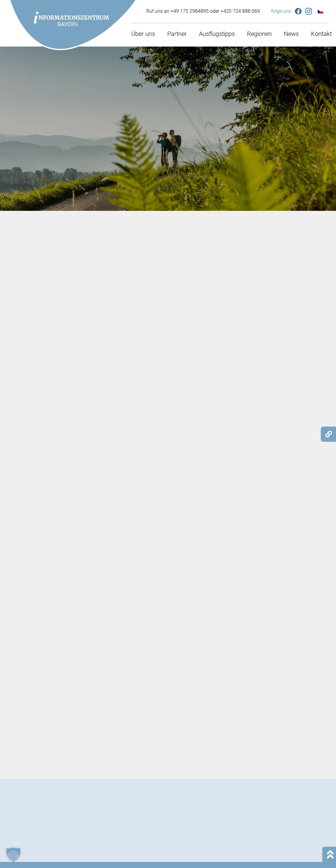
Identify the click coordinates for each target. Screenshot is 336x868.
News (291, 34)
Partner (177, 34)
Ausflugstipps (217, 34)
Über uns (143, 34)
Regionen (259, 34)
